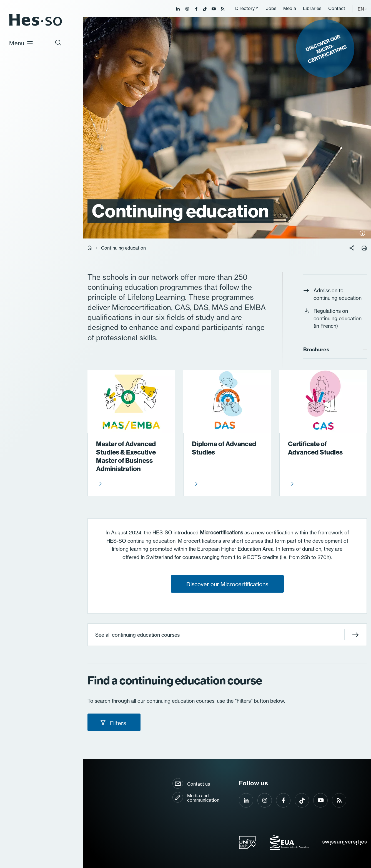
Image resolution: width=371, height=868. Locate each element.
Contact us (199, 784)
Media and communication (203, 798)
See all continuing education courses (227, 635)
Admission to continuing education (332, 294)
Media (290, 8)
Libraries (312, 8)
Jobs (271, 8)
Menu (21, 43)
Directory (245, 8)
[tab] (335, 350)
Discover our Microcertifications (227, 584)
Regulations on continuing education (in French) (332, 318)
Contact (337, 8)
